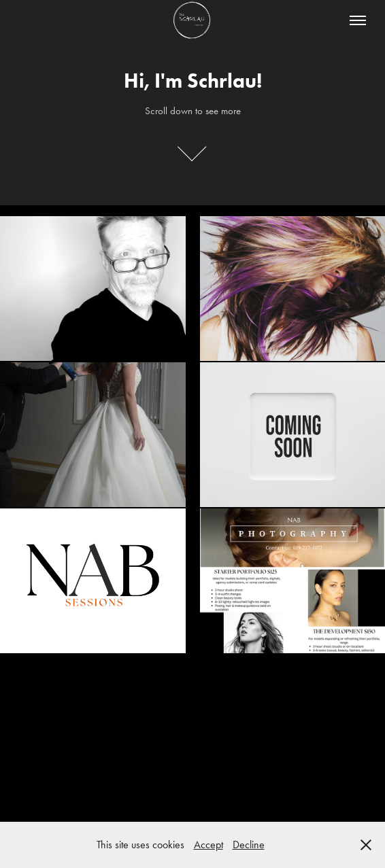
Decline (249, 845)
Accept (208, 845)
